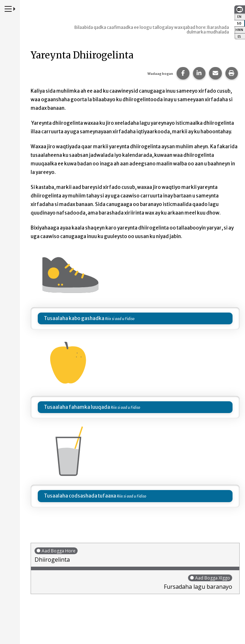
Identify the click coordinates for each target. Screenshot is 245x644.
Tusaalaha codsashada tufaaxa (80, 496)
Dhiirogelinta (135, 555)
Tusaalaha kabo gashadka (74, 318)
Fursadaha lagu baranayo (133, 582)
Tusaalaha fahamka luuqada (77, 407)
